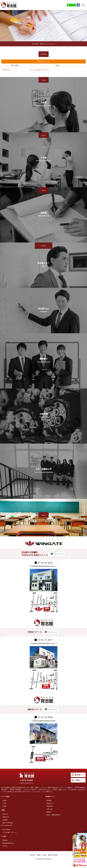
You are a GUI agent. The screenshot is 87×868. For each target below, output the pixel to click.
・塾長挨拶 (48, 800)
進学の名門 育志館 (38, 44)
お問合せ (78, 780)
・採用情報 (4, 840)
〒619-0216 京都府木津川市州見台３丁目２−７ (43, 566)
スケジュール (51, 44)
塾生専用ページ (80, 775)
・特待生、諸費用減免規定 (53, 815)
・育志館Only (49, 806)
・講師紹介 (48, 812)
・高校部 (4, 806)
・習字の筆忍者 (6, 830)
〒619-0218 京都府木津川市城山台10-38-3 (44, 721)
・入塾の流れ (49, 809)
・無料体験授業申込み (8, 843)
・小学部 (4, 800)
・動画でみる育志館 (7, 823)
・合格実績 (4, 820)
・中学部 (4, 803)
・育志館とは (49, 803)
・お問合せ (4, 846)
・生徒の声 (4, 814)
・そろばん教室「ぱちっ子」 (9, 832)
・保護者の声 (5, 817)
